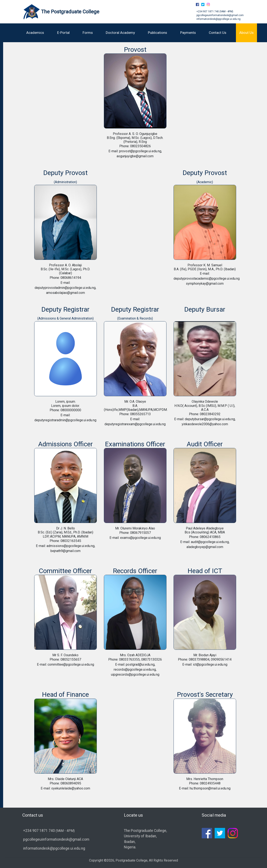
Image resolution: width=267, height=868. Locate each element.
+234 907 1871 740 (208, 11)
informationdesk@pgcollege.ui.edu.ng (218, 19)
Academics (35, 33)
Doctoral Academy (120, 33)
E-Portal (63, 33)
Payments (188, 33)
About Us (246, 33)
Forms (88, 33)
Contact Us (218, 33)
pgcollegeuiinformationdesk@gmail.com (220, 15)
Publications (157, 33)
